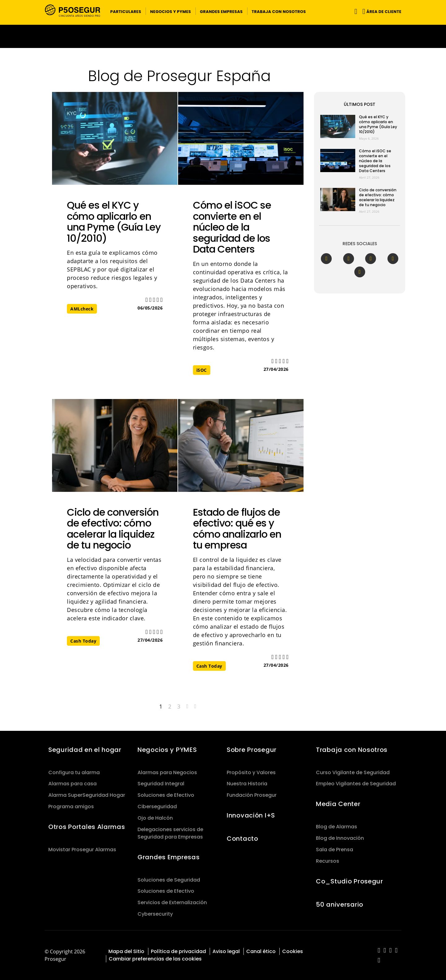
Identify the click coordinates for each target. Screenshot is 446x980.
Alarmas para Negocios (167, 772)
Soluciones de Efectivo (166, 795)
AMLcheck (82, 309)
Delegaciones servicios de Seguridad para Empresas (170, 833)
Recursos (328, 861)
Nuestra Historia (247, 784)
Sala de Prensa (334, 850)
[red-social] (379, 951)
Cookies (293, 951)
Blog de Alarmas (337, 827)
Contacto (243, 839)
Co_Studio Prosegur (350, 881)
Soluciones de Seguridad (169, 880)
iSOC (202, 370)
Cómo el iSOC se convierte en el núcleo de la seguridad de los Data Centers (232, 227)
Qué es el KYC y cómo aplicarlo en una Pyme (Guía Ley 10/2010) (114, 222)
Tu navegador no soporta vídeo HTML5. (223, 36)
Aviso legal (226, 951)
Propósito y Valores (251, 772)
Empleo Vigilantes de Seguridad (356, 784)
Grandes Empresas (168, 857)
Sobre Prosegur (252, 750)
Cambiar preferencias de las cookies (155, 959)
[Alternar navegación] (355, 11)
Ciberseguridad (157, 807)
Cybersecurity (155, 914)
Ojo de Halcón (155, 818)
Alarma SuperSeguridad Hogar (87, 795)
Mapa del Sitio (126, 951)
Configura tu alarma (74, 772)
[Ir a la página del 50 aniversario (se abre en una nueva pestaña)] (223, 36)
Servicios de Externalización (172, 902)
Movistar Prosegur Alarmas (82, 850)
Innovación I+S (251, 815)
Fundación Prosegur (252, 795)
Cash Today (83, 641)
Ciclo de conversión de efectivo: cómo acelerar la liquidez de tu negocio (113, 529)
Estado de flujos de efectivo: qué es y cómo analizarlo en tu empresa (237, 529)
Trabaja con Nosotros (352, 750)
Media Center (338, 804)
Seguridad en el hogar (85, 750)
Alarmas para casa (72, 784)
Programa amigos (71, 807)
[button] (126, 11)
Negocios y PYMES (167, 750)
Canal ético (261, 951)
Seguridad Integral (161, 784)
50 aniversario (340, 904)
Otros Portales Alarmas (87, 827)
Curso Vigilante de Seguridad (353, 772)
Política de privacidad (178, 951)
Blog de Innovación (340, 838)
